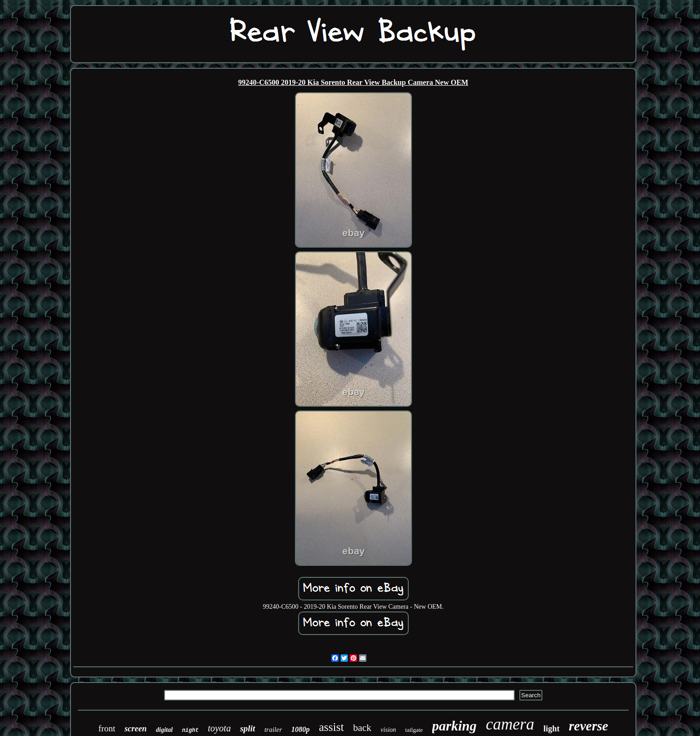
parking (455, 726)
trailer (273, 730)
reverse (588, 726)
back (362, 728)
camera (510, 724)
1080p (300, 729)
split (248, 728)
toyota (219, 728)
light (551, 729)
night (190, 730)
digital (164, 730)
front (107, 728)
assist (331, 727)
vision (388, 730)
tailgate (414, 730)
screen (135, 729)
